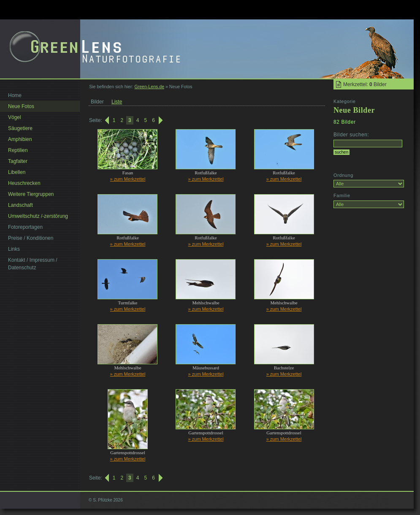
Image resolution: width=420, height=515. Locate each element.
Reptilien (18, 150)
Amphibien (20, 139)
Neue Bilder (354, 110)
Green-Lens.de (149, 87)
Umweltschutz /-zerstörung (38, 216)
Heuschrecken (24, 183)
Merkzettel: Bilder (365, 84)
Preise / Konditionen (31, 238)
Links (14, 249)
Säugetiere (20, 128)
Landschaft (20, 205)
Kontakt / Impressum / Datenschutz (33, 264)
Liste (117, 102)
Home (15, 95)
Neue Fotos (21, 106)
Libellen (17, 172)
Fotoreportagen (25, 227)
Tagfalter (18, 161)
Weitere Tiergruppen (31, 194)
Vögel (15, 117)
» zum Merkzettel (128, 179)
